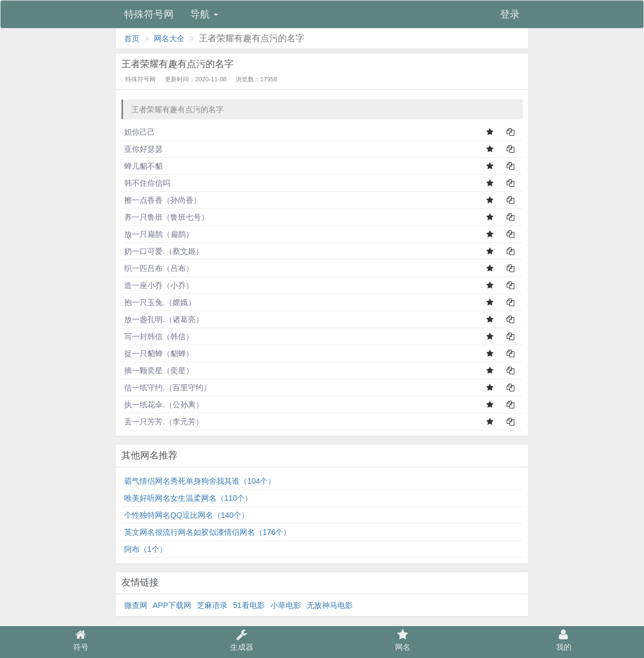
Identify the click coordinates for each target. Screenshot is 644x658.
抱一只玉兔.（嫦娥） (160, 302)
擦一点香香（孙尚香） (163, 200)
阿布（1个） (146, 549)
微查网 (136, 605)
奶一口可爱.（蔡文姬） (164, 251)
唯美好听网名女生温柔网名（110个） (188, 498)
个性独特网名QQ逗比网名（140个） (187, 515)
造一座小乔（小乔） (159, 285)
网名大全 (169, 38)
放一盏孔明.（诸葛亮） (164, 319)
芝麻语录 (212, 605)
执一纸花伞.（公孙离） (164, 405)
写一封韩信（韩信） (159, 336)
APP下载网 (172, 605)
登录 (510, 14)
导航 (204, 14)
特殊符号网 (149, 14)
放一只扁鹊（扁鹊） (159, 234)
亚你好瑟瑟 (143, 149)
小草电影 (286, 605)
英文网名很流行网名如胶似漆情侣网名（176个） (207, 532)
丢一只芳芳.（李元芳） (164, 422)
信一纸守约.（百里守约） (168, 388)
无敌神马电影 (330, 605)
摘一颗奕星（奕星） (159, 371)
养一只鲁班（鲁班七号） (166, 217)
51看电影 (249, 605)
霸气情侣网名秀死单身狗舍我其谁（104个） (200, 481)
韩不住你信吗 (147, 183)
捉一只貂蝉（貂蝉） (159, 353)
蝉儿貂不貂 (143, 166)
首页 (132, 38)
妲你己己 (140, 132)
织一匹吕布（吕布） (159, 268)
